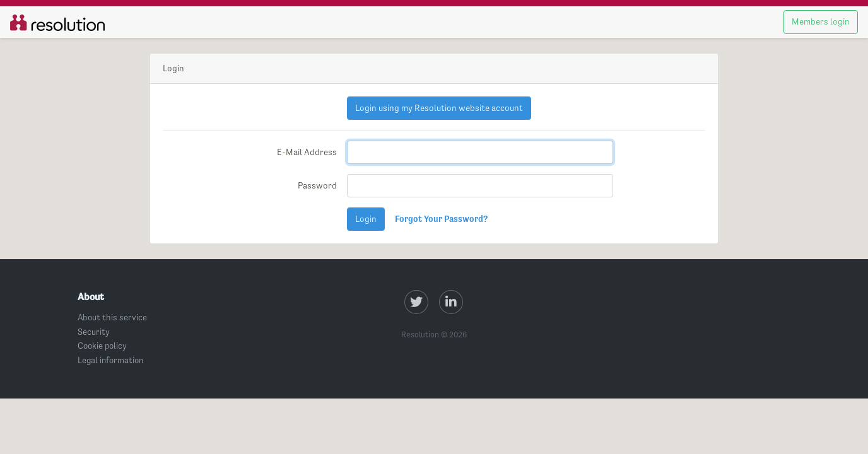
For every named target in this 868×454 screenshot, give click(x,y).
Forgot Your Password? (441, 219)
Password (317, 185)
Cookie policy (102, 346)
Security (94, 332)
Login (366, 219)
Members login (821, 21)
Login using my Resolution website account (439, 108)
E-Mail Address (307, 152)
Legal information (110, 360)
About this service (112, 317)
